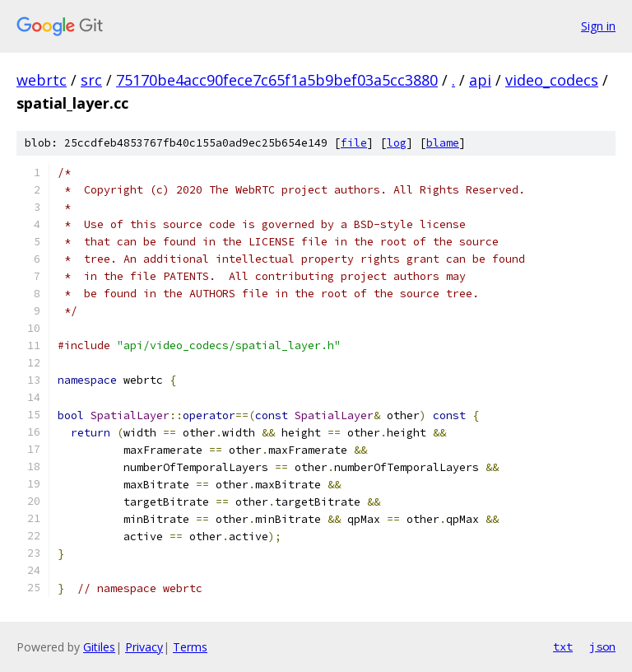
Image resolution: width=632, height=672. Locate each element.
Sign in (598, 26)
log (397, 143)
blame (443, 143)
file (354, 143)
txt (563, 646)
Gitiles (99, 647)
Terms (190, 647)
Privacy (144, 647)
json (602, 646)
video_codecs (552, 80)
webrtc (42, 80)
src (91, 80)
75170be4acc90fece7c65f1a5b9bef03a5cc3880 (277, 80)
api (480, 80)
